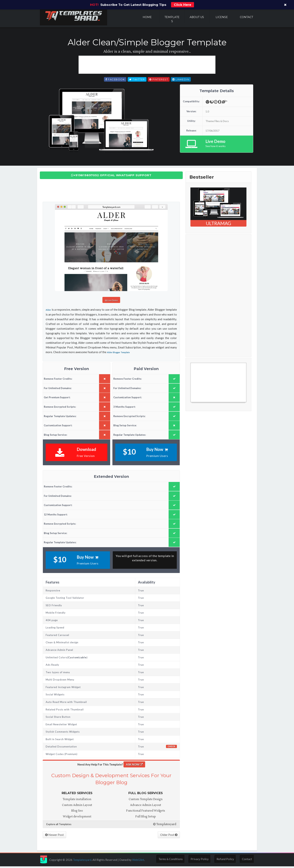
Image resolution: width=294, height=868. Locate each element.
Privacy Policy (200, 860)
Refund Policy (225, 860)
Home (147, 17)
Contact (246, 17)
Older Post (169, 836)
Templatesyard (165, 826)
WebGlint (138, 861)
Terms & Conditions (171, 860)
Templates (172, 19)
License (222, 17)
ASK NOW (134, 766)
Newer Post (54, 836)
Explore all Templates (59, 825)
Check (171, 748)
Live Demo (111, 302)
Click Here (183, 5)
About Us (197, 17)
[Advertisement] (147, 66)
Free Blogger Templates (205, 406)
